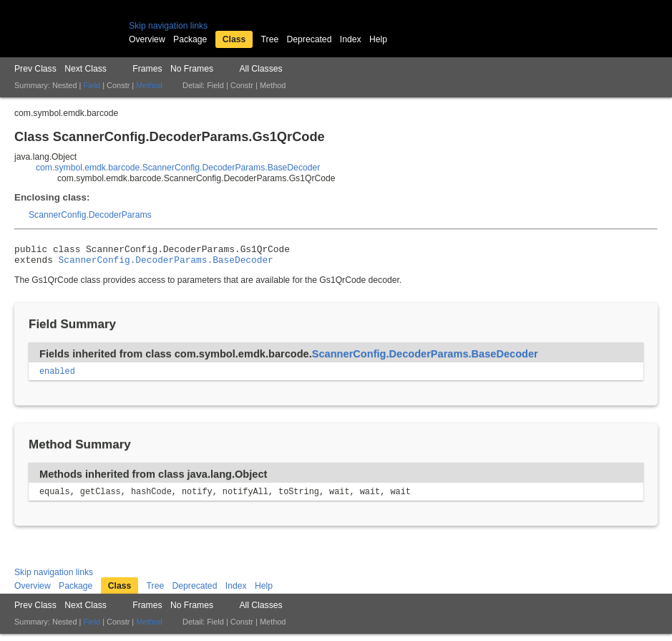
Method (149, 85)
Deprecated (310, 39)
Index (351, 39)
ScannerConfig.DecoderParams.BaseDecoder (166, 264)
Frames (147, 69)
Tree (270, 39)
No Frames (192, 69)
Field (92, 85)
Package (190, 39)
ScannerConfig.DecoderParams (90, 215)
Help (378, 39)
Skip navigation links (168, 26)
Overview (147, 39)
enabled (57, 377)
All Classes (260, 69)
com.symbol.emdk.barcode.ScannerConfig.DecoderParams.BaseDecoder (178, 168)
